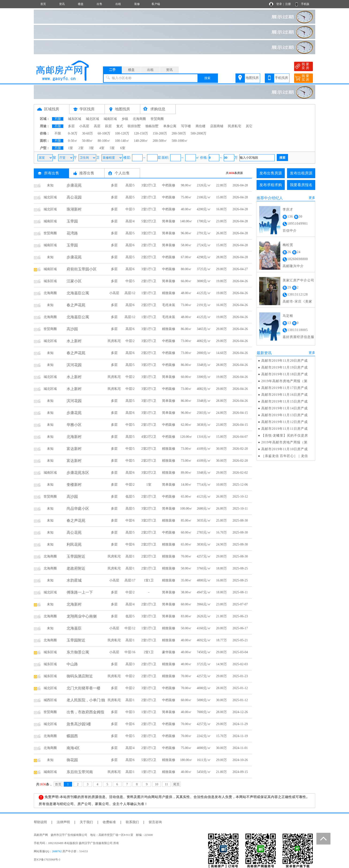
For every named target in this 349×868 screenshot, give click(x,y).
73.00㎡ (186, 305)
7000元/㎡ (204, 712)
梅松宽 (288, 245)
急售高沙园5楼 (79, 724)
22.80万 (221, 185)
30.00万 (221, 449)
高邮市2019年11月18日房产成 (285, 374)
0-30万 (73, 133)
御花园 (72, 760)
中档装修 (169, 185)
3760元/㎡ (204, 568)
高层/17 (130, 580)
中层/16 (130, 652)
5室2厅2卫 (149, 221)
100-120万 (122, 133)
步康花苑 (74, 185)
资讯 (62, 4)
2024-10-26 (240, 760)
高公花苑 (74, 532)
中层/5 (130, 281)
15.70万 (221, 736)
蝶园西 (72, 736)
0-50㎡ (73, 141)
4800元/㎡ (204, 580)
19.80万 (221, 281)
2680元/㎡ (204, 509)
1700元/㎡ (204, 221)
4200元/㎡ (204, 209)
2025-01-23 (240, 676)
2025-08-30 (240, 520)
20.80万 (221, 628)
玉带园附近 (76, 556)
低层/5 (130, 497)
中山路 (72, 664)
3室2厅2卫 (149, 473)
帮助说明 (40, 822)
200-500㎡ (160, 141)
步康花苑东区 (78, 473)
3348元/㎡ (204, 365)
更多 (312, 198)
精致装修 (169, 293)
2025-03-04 (240, 652)
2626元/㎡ (204, 616)
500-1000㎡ (180, 141)
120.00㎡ (186, 437)
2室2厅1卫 (149, 257)
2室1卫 (149, 652)
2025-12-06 (240, 485)
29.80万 (221, 269)
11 (166, 784)
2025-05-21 (240, 640)
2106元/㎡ (204, 197)
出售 (99, 4)
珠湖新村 (74, 209)
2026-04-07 (240, 437)
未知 (50, 185)
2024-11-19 (240, 736)
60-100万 (104, 133)
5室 (112, 148)
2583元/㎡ (204, 413)
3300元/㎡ (204, 377)
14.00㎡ (186, 485)
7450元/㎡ (204, 652)
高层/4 (130, 221)
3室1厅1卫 (149, 269)
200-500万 (179, 133)
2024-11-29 (240, 724)
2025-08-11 (240, 592)
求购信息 (158, 109)
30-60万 (88, 133)
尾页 (176, 784)
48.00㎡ (186, 293)
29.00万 (221, 760)
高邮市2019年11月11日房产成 (285, 429)
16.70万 (221, 532)
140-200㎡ (141, 141)
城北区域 (92, 119)
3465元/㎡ (204, 329)
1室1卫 (149, 580)
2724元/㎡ (204, 245)
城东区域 (75, 119)
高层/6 (130, 245)
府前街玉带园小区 (82, 269)
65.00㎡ (186, 497)
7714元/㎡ (204, 485)
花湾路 (72, 233)
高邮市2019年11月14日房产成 (285, 408)
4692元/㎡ (204, 640)
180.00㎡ (186, 760)
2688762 (57, 851)
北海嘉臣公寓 (78, 293)
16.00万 (221, 305)
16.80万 (221, 209)
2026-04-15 (240, 413)
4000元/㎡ (204, 688)
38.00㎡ (186, 592)
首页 (43, 4)
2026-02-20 (240, 449)
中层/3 (130, 209)
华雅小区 (74, 425)
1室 (70, 148)
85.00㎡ (186, 520)
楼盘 (81, 4)
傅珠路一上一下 (80, 592)
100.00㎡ (186, 509)
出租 (118, 4)
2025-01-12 (240, 688)
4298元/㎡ (204, 257)
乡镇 (125, 119)
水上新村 (74, 341)
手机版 (305, 4)
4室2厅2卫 (149, 437)
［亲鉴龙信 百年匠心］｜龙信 (285, 456)
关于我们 (86, 822)
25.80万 (221, 520)
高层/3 (130, 664)
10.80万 (221, 485)
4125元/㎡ (204, 293)
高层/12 (130, 293)
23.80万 (221, 221)
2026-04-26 (240, 281)
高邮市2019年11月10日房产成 (285, 449)
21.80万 (221, 616)
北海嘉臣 (74, 628)
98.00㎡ (186, 185)
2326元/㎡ (204, 185)
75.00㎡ (186, 197)
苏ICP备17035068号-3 (47, 860)
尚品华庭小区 (78, 509)
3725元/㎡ (204, 269)
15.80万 (221, 197)
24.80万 (221, 413)
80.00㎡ (186, 269)
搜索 (207, 78)
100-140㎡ (122, 141)
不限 (58, 119)
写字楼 (186, 126)
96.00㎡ (186, 233)
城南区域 (110, 119)
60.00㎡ (186, 377)
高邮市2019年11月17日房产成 (285, 388)
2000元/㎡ (204, 353)
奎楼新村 (74, 485)
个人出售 (122, 173)
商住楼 (201, 126)
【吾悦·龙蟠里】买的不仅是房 (285, 436)
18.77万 (221, 640)
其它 (249, 126)
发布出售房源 (271, 173)
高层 (97, 126)
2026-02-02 (240, 473)
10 (157, 784)
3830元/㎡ (204, 544)
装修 (137, 4)
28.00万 (221, 688)
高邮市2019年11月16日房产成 (285, 395)
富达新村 (74, 449)
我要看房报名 (301, 185)
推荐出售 (87, 173)
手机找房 (281, 78)
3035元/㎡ (204, 520)
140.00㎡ (186, 221)
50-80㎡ (88, 141)
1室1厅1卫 (149, 293)
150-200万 (160, 133)
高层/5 (130, 185)
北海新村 (74, 437)
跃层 (108, 126)
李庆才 (288, 209)
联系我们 (132, 822)
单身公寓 (170, 126)
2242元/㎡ (204, 736)
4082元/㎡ (204, 341)
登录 (279, 4)
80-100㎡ (104, 141)
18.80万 (221, 568)
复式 (120, 126)
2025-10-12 (240, 497)
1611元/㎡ (204, 760)
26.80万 (221, 233)
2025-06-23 (240, 616)
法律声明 (63, 822)
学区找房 (87, 109)
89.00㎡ (186, 473)
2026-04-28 (240, 185)
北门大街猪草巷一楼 (83, 688)
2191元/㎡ (204, 305)
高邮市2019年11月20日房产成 (285, 361)
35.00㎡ (186, 580)
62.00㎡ (186, 425)
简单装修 (169, 221)
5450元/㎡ (204, 772)
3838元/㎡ (204, 425)
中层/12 (130, 628)
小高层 (84, 126)
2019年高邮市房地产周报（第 (284, 381)
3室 (91, 148)
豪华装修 (169, 652)
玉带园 (72, 221)
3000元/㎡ (204, 281)
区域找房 (52, 109)
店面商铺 (217, 126)
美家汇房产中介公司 (298, 280)
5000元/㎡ (204, 700)
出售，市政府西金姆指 (85, 712)
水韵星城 (74, 580)
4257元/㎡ (204, 556)
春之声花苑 (76, 305)
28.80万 (221, 257)
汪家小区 (74, 281)
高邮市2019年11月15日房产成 (285, 401)
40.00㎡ (186, 209)
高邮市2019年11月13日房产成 (285, 415)
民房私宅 (235, 126)
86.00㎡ (186, 329)
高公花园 (74, 197)
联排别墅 (134, 126)
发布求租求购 (271, 185)
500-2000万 (199, 133)
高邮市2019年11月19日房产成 (285, 367)
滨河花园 (74, 365)
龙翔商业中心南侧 (82, 616)
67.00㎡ (186, 257)
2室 (81, 148)
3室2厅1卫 (149, 185)
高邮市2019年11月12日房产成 (285, 422)
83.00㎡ (186, 616)
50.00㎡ (186, 568)
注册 (288, 4)
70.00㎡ (186, 556)
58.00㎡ (186, 245)
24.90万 (221, 544)
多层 (71, 126)
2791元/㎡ (204, 233)
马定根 (288, 316)
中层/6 (130, 520)
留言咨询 (155, 822)
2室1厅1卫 (149, 197)
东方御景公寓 (78, 652)
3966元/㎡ (204, 604)
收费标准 (109, 822)
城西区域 (50, 700)
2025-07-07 (240, 604)
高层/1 (130, 556)
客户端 (156, 4)
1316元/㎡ (204, 437)
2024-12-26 (240, 712)
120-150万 (141, 133)
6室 (123, 148)
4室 (102, 148)
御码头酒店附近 (80, 676)
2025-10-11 (240, 509)
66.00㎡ (186, 281)
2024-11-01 (240, 748)
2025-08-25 (240, 568)
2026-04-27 (240, 269)
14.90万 (221, 664)
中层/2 (130, 341)
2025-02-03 (240, 664)
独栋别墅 (152, 126)
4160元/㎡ (204, 628)
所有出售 (52, 173)
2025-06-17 (240, 628)
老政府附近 (76, 568)
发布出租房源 (301, 173)
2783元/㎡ (204, 532)
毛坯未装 (169, 305)
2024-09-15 (240, 772)
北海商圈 (139, 119)
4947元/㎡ (204, 592)
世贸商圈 (157, 119)
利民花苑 (74, 544)
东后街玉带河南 (80, 772)
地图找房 (252, 78)
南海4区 (73, 748)
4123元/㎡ (204, 497)
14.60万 (221, 353)
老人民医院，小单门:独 (86, 700)
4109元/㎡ (204, 449)
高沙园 (72, 329)
